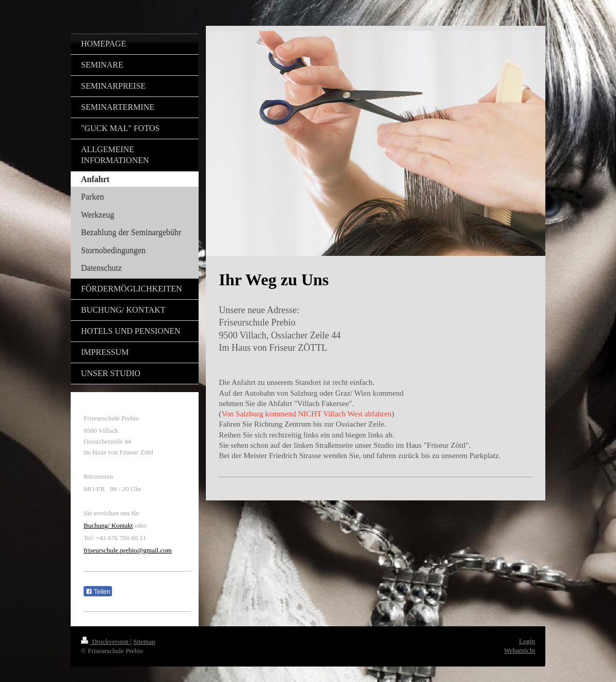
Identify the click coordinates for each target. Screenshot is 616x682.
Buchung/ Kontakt (108, 525)
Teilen (98, 592)
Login (527, 641)
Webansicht (520, 650)
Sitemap (144, 642)
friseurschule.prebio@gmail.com (128, 550)
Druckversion (106, 642)
